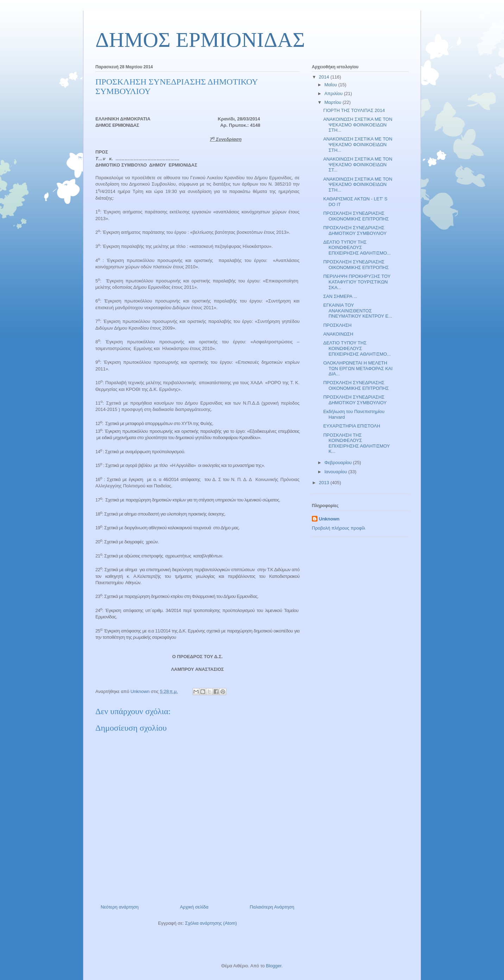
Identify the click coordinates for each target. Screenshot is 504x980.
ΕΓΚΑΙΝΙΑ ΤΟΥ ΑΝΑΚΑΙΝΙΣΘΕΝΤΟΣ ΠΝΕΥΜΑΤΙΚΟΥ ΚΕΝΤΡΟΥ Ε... (358, 311)
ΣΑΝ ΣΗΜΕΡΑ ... (340, 296)
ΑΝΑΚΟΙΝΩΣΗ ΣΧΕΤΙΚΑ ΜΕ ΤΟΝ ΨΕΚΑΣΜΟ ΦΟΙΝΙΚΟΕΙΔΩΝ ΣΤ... (358, 164)
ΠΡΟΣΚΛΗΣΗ (337, 325)
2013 (325, 483)
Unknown (329, 519)
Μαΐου (331, 85)
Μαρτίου (334, 102)
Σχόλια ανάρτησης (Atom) (211, 923)
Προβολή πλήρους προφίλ (339, 528)
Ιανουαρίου (336, 472)
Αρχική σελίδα (194, 907)
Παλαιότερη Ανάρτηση (272, 907)
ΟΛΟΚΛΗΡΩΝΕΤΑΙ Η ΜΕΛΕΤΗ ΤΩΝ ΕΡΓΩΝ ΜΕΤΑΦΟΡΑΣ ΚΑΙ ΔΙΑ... (358, 368)
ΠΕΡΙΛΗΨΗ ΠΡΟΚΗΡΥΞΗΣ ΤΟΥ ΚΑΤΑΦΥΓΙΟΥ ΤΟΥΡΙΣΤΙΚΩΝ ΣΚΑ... (357, 282)
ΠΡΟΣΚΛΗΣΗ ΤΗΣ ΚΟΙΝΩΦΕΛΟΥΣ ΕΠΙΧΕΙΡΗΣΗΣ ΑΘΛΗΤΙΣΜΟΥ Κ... (356, 443)
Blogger (273, 966)
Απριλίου (334, 93)
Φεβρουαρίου (339, 463)
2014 (325, 77)
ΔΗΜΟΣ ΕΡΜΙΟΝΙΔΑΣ (200, 40)
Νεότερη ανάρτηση (120, 907)
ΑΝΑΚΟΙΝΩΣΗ (338, 334)
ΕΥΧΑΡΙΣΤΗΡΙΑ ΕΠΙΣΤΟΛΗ (352, 426)
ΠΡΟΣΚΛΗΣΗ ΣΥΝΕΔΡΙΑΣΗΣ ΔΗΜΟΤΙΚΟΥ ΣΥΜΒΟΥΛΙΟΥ (355, 230)
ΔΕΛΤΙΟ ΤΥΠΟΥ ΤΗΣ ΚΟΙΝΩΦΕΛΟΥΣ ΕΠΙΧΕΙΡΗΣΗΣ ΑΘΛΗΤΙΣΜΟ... (357, 248)
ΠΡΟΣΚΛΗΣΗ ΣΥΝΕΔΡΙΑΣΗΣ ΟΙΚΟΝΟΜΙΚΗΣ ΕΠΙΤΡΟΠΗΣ (356, 216)
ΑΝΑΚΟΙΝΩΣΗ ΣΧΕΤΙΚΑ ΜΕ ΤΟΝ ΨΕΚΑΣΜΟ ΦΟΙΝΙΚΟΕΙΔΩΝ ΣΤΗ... (358, 125)
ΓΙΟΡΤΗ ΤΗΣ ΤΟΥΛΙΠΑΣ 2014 (354, 110)
